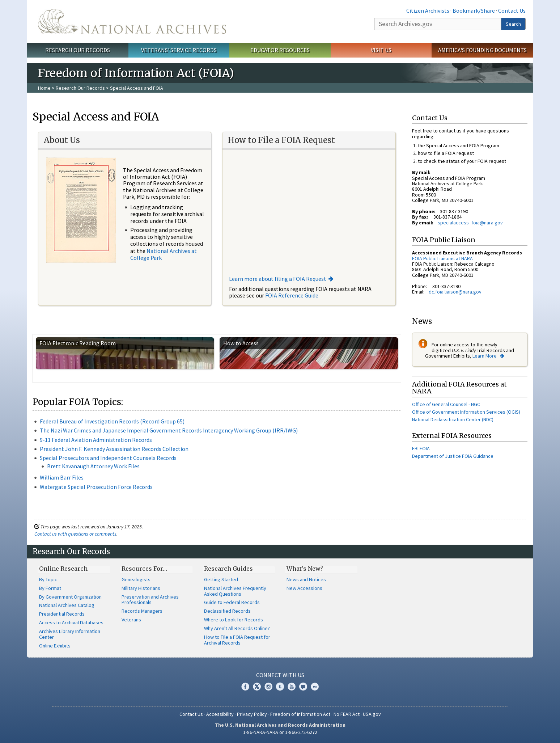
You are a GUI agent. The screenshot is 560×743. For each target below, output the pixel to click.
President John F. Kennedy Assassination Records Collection (114, 449)
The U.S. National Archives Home (132, 21)
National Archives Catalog (67, 605)
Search (513, 24)
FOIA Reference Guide (292, 295)
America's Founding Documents (482, 50)
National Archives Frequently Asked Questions (235, 591)
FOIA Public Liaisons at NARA (442, 258)
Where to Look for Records (234, 620)
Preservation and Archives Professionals (150, 600)
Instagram (268, 687)
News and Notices (306, 579)
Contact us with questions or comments (75, 534)
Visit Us (381, 50)
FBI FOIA (421, 448)
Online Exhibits (55, 646)
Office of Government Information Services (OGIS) (466, 412)
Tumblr (280, 687)
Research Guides (228, 569)
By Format (50, 588)
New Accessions (304, 588)
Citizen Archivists (428, 10)
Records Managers (142, 611)
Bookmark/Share (474, 10)
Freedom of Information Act (300, 714)
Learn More (485, 356)
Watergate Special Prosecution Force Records (96, 487)
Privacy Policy (252, 714)
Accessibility (220, 714)
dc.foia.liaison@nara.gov (455, 292)
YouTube (292, 687)
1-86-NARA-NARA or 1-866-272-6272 (280, 732)
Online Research (63, 569)
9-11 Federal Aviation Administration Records (96, 440)
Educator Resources (280, 50)
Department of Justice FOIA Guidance (453, 456)
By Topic (48, 579)
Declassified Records (227, 611)
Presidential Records (62, 614)
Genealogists (136, 579)
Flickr (315, 687)
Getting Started (221, 579)
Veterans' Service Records (179, 50)
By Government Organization (70, 597)
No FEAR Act (347, 714)
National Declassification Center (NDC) (453, 419)
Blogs (303, 687)
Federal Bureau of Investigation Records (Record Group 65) (112, 421)
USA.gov (372, 714)
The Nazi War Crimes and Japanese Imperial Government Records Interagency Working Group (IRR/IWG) (169, 430)
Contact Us (512, 10)
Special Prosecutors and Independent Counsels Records (108, 458)
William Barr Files (62, 477)
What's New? (305, 569)
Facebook (245, 687)
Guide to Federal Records (232, 602)
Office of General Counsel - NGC (446, 404)
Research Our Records (78, 50)
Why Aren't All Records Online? (237, 628)
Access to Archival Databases (71, 622)
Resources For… (144, 569)
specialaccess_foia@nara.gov (470, 223)
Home (44, 88)
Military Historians (141, 588)
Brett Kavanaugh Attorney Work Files (93, 466)
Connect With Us (280, 675)
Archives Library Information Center (70, 634)
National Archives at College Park (164, 254)
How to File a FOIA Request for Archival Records (237, 640)
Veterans (131, 620)
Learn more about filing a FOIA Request (278, 279)
